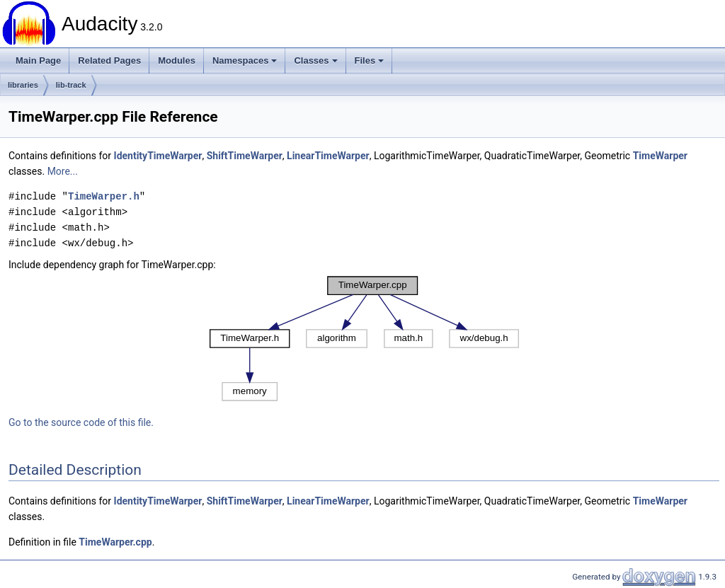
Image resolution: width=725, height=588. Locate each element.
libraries (23, 85)
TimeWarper (660, 156)
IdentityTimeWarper (158, 156)
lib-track (71, 85)
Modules (177, 60)
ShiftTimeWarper (245, 156)
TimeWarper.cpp (115, 542)
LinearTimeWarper (328, 156)
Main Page (38, 60)
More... (63, 171)
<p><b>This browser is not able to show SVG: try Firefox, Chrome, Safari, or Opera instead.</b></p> (364, 339)
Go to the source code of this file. (81, 422)
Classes (315, 60)
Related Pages (109, 60)
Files (370, 60)
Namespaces (245, 60)
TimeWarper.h (104, 196)
